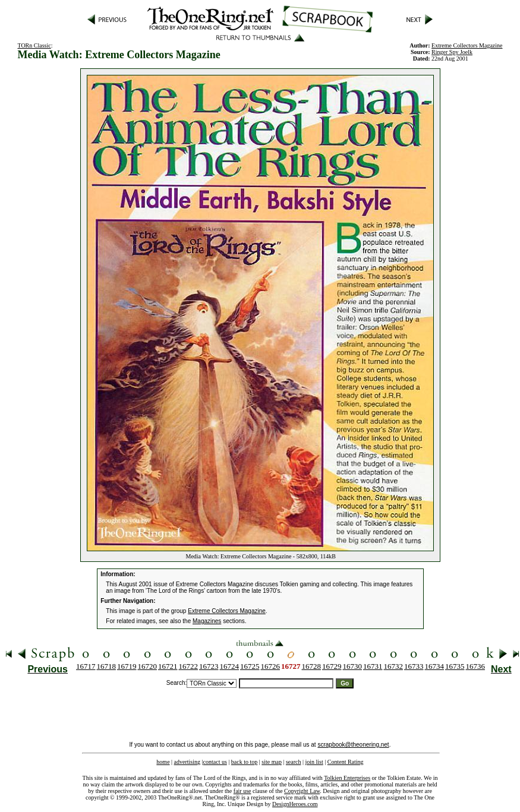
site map (272, 762)
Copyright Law (302, 791)
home (163, 762)
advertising (187, 762)
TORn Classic (34, 45)
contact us (215, 762)
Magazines (207, 621)
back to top (244, 762)
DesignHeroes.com (295, 804)
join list (314, 762)
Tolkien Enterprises (347, 778)
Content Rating (346, 762)
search (294, 762)
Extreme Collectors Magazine (227, 611)
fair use (242, 791)
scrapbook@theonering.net (353, 745)
